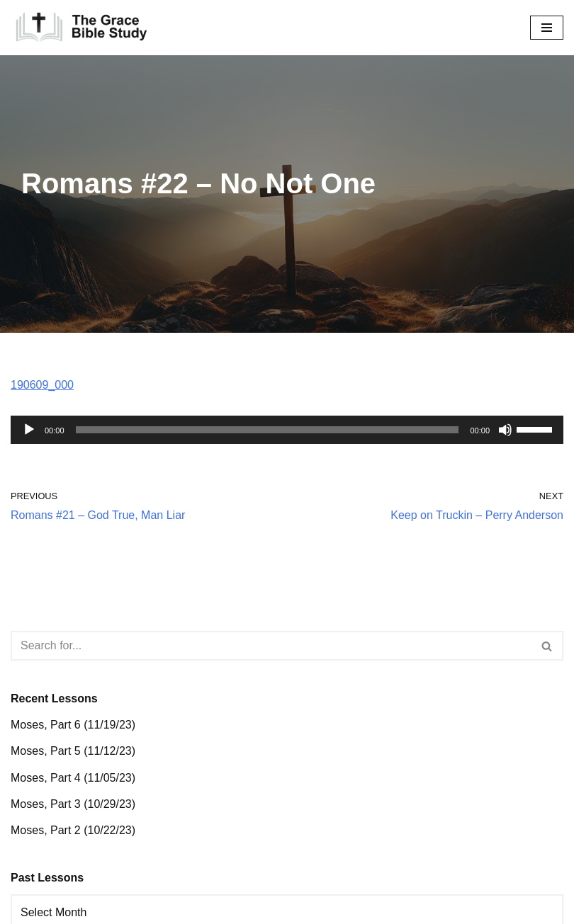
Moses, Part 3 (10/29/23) (73, 804)
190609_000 (42, 385)
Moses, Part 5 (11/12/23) (73, 751)
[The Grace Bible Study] (81, 28)
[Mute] (505, 430)
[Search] (271, 646)
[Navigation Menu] (547, 28)
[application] (287, 430)
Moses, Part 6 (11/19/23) (73, 725)
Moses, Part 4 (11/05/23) (73, 778)
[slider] (268, 430)
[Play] (29, 430)
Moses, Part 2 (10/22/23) (73, 830)
